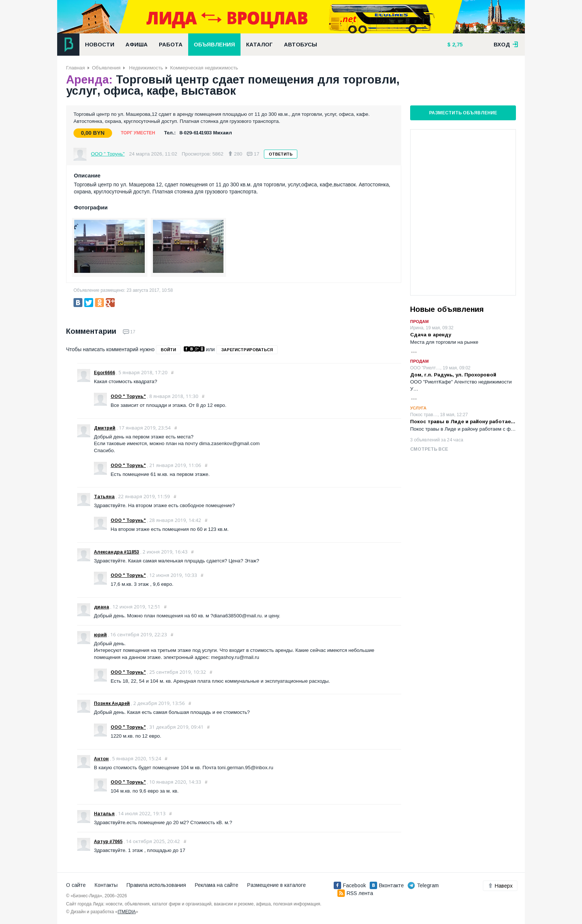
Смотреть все (429, 449)
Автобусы (300, 45)
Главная (76, 68)
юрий (100, 635)
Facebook (350, 885)
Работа (171, 45)
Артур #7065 (108, 842)
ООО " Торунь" (108, 154)
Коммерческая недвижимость (204, 68)
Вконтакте (387, 885)
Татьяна (104, 497)
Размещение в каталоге (277, 885)
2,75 (457, 45)
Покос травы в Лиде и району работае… (463, 422)
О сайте (76, 885)
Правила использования (156, 885)
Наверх (500, 886)
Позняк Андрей (112, 703)
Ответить (281, 154)
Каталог (259, 45)
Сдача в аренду (431, 335)
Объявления (214, 45)
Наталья (104, 814)
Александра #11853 (117, 552)
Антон (101, 759)
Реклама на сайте (217, 885)
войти (168, 350)
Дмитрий (105, 428)
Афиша (137, 45)
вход (506, 45)
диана (102, 607)
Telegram (423, 885)
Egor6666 (104, 373)
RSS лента (355, 893)
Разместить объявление (463, 113)
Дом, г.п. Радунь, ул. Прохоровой (453, 375)
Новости (100, 45)
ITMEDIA (127, 912)
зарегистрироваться (247, 350)
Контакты (106, 885)
